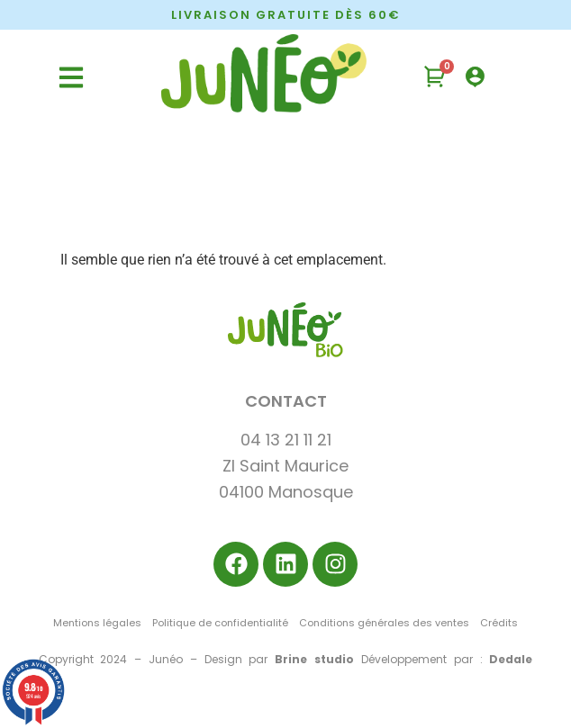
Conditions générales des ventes (384, 623)
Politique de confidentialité (220, 623)
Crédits (499, 623)
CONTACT (286, 401)
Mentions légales (97, 623)
